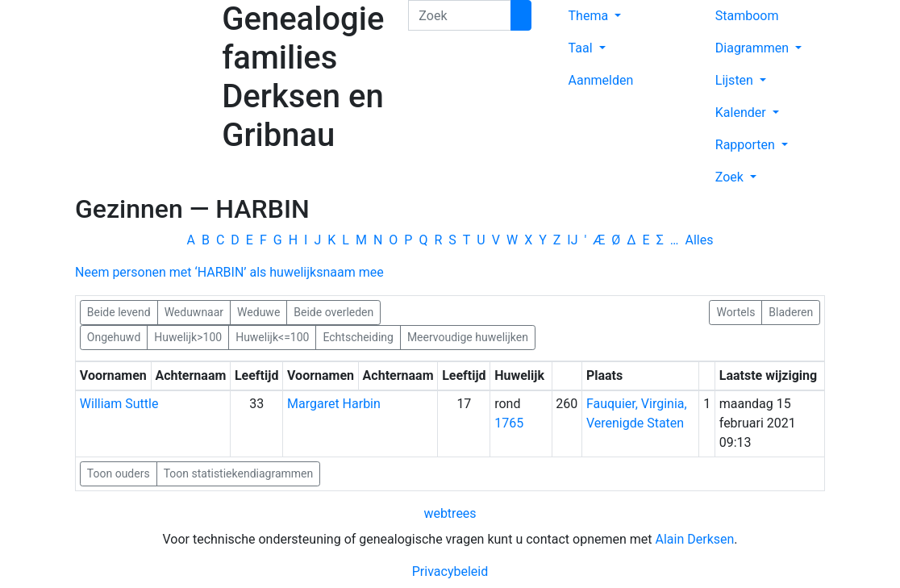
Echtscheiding (358, 336)
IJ (572, 240)
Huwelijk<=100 (272, 336)
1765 (509, 423)
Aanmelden (601, 80)
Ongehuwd (114, 336)
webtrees (450, 513)
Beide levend (119, 311)
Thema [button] (590, 16)
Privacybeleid (450, 571)
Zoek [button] (731, 177)
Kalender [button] (742, 113)
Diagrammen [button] (754, 48)
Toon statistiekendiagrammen (239, 473)
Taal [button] (582, 48)
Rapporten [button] (747, 145)
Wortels (735, 311)
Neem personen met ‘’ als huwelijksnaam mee (229, 272)
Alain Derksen (695, 539)
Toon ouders (119, 473)
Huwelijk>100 (188, 336)
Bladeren (791, 311)
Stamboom (747, 16)
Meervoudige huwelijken (468, 336)
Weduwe (258, 311)
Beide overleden (333, 311)
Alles (700, 240)
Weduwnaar (194, 311)
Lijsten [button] (736, 80)
